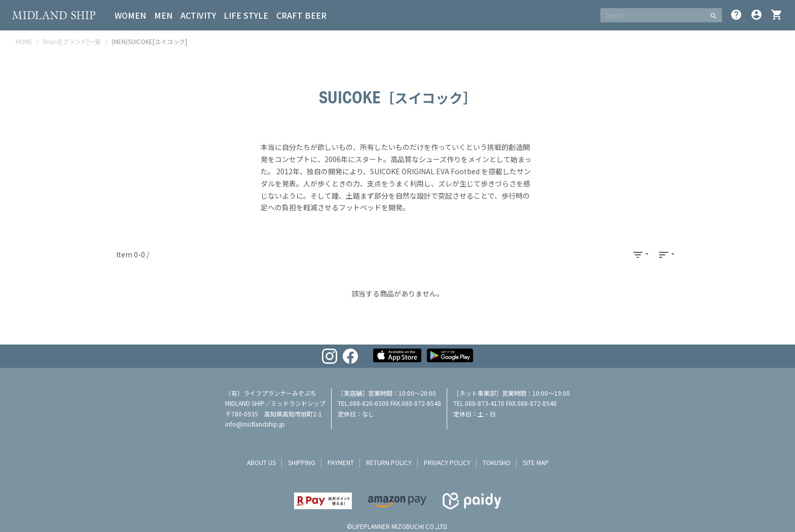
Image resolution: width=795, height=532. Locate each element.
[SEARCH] (653, 15)
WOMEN (131, 15)
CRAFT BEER (302, 15)
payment (341, 462)
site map (536, 462)
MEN (164, 15)
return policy (389, 462)
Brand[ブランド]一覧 (72, 41)
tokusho (497, 462)
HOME (24, 41)
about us (261, 462)
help (736, 15)
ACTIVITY (199, 15)
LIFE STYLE (247, 15)
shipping (302, 462)
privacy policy (447, 462)
